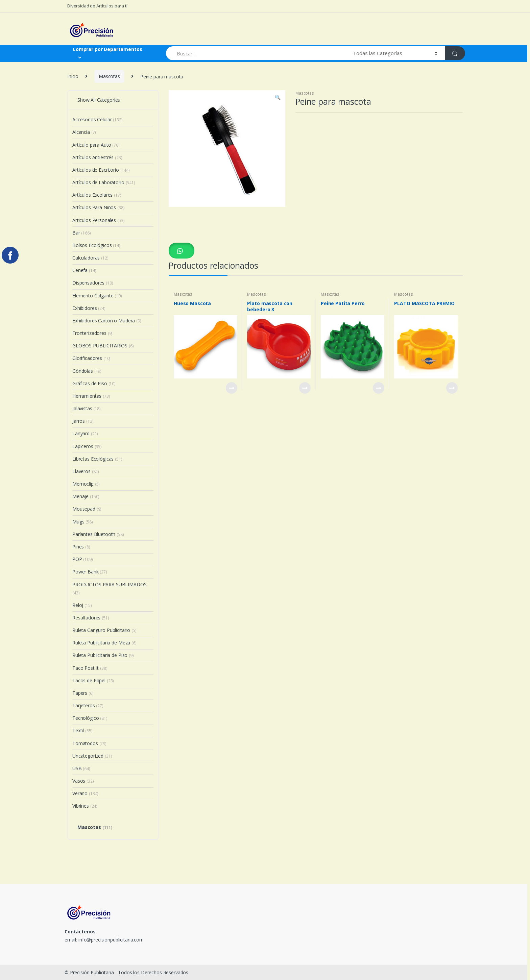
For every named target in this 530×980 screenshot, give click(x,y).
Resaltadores (91, 618)
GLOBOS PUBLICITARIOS (103, 346)
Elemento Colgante (97, 296)
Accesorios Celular (98, 119)
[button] (182, 250)
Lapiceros (87, 446)
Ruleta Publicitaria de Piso (103, 655)
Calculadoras (90, 258)
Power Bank (90, 572)
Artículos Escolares (97, 195)
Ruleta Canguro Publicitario (104, 630)
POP (83, 559)
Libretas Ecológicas (97, 459)
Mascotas (109, 76)
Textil (82, 730)
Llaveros (86, 471)
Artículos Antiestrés (97, 157)
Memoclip (86, 484)
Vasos (83, 781)
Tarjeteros (88, 705)
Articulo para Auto (96, 145)
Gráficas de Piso (94, 383)
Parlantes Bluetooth (98, 534)
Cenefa (84, 270)
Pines (81, 547)
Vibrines (85, 806)
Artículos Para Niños (99, 207)
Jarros (83, 421)
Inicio (73, 76)
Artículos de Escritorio (101, 170)
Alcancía (84, 132)
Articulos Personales (99, 220)
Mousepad (87, 509)
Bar (82, 233)
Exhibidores (89, 308)
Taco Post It (90, 668)
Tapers (83, 693)
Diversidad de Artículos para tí (97, 6)
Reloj (82, 605)
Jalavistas (87, 408)
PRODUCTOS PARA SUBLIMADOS (110, 589)
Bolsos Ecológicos (96, 245)
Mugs (83, 522)
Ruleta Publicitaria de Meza (104, 643)
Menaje (86, 496)
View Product (231, 388)
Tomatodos (89, 743)
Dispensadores (93, 283)
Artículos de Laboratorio (104, 182)
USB (81, 768)
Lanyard (85, 433)
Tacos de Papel (93, 680)
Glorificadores (91, 358)
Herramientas (91, 396)
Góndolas (87, 371)
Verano (85, 793)
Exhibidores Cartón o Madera (107, 321)
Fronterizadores (92, 333)
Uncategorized (92, 756)
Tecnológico (90, 718)
